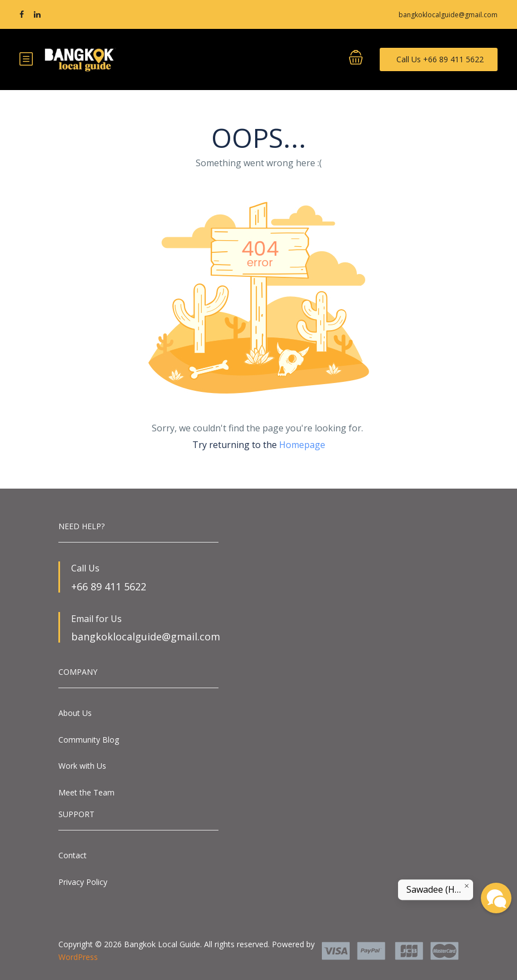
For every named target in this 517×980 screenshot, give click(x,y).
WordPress (78, 957)
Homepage (302, 445)
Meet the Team (86, 792)
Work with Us (82, 766)
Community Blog (89, 740)
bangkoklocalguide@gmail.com (448, 15)
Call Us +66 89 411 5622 (440, 59)
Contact (73, 855)
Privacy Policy (83, 882)
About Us (75, 713)
